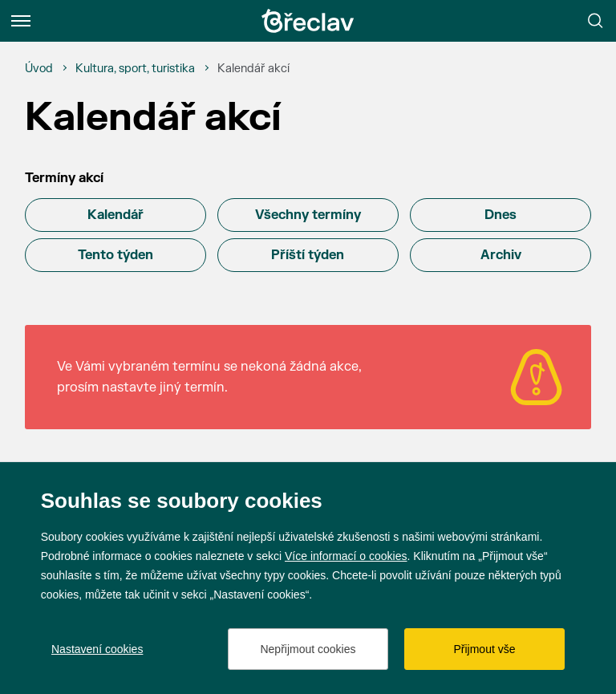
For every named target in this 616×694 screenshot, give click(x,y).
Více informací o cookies (346, 556)
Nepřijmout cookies (308, 649)
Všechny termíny (308, 215)
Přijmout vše (484, 649)
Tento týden (115, 255)
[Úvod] (39, 69)
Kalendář (115, 215)
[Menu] (21, 21)
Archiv (501, 255)
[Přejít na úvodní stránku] (308, 21)
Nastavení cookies (97, 649)
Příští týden (308, 255)
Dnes (500, 215)
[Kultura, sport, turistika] (135, 69)
